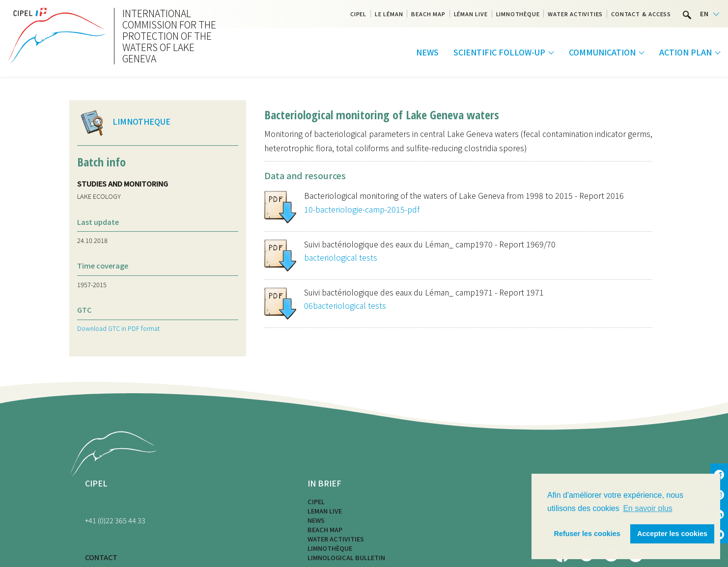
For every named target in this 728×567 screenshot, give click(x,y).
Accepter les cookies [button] (672, 534)
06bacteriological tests (345, 305)
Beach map (428, 14)
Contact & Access (641, 14)
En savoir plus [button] (648, 508)
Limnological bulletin (346, 557)
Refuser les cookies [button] (587, 534)
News (427, 52)
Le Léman (389, 14)
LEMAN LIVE (325, 511)
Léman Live (471, 14)
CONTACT (101, 557)
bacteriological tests (341, 257)
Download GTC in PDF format (118, 328)
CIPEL (358, 14)
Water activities (575, 14)
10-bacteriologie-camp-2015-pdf (362, 209)
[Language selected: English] (710, 14)
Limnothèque (518, 14)
